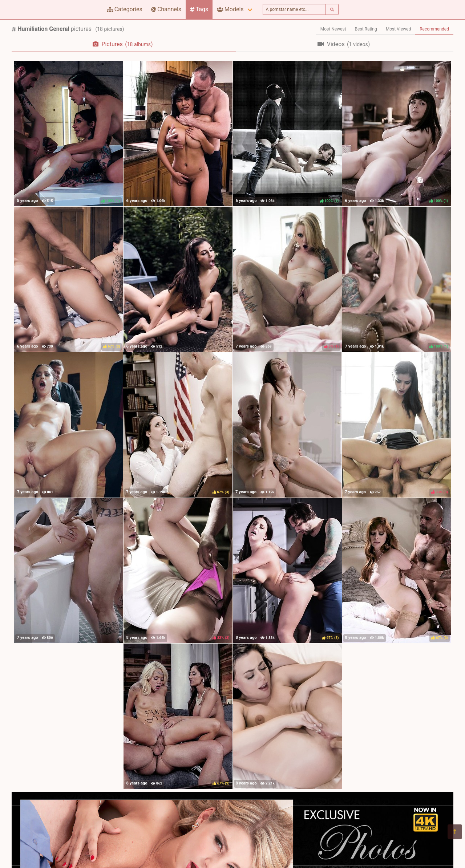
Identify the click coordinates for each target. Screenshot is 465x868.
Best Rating (366, 29)
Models (230, 9)
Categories (125, 9)
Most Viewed (399, 29)
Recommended (434, 29)
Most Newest (333, 29)
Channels (166, 9)
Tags (199, 9)
